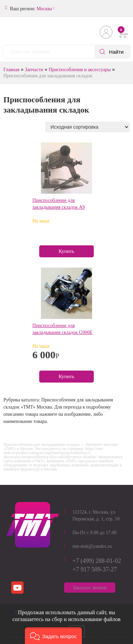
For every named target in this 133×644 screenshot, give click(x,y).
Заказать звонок (90, 588)
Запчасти (34, 70)
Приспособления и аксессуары (80, 70)
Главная (11, 70)
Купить (66, 251)
